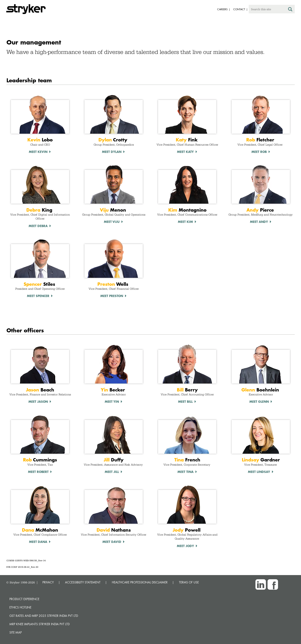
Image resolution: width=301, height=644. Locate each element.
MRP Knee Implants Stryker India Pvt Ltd (40, 624)
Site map (16, 632)
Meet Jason (38, 401)
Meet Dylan (112, 152)
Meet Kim (185, 222)
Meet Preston (112, 296)
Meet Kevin (38, 152)
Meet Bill (185, 401)
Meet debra (38, 226)
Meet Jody (185, 546)
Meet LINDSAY (259, 472)
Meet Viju (112, 222)
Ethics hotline (20, 607)
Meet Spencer (38, 296)
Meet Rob (259, 152)
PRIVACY (48, 582)
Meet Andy (259, 222)
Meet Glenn (259, 401)
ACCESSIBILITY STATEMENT (83, 582)
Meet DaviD (112, 542)
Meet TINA (186, 472)
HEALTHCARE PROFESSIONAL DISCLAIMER (140, 582)
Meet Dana (38, 542)
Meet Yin (112, 401)
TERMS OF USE (189, 582)
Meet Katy (185, 152)
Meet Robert (38, 472)
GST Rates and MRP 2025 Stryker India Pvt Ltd (44, 616)
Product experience (24, 599)
